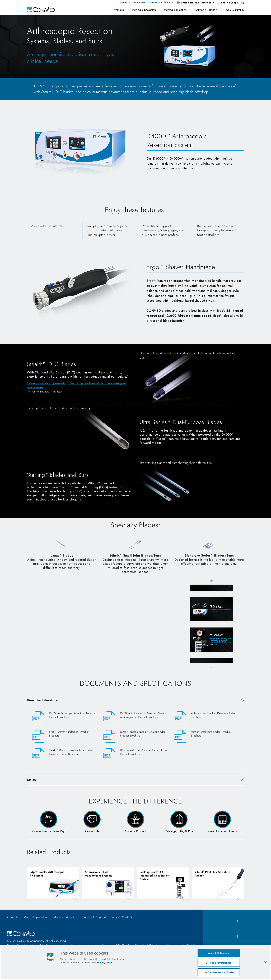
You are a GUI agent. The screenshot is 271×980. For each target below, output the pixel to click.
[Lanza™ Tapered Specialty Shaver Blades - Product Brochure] (136, 737)
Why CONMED (122, 918)
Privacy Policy (105, 963)
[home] (41, 9)
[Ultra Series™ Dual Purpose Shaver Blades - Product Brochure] (136, 755)
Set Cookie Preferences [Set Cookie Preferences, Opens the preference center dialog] (219, 963)
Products (12, 918)
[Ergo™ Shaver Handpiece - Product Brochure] (65, 737)
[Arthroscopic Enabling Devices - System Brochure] (206, 718)
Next (211, 667)
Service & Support (94, 918)
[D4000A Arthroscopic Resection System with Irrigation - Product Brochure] (136, 718)
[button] (196, 3)
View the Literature (42, 701)
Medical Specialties (36, 918)
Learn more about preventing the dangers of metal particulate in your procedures (77, 385)
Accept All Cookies (219, 953)
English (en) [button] (226, 3)
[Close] (265, 962)
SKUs (31, 780)
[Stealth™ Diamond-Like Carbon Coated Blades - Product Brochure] (65, 755)
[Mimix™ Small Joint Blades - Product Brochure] (206, 737)
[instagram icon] (237, 937)
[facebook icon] (237, 921)
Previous (211, 581)
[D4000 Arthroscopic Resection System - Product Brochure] (65, 718)
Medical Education (65, 918)
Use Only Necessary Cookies (219, 972)
